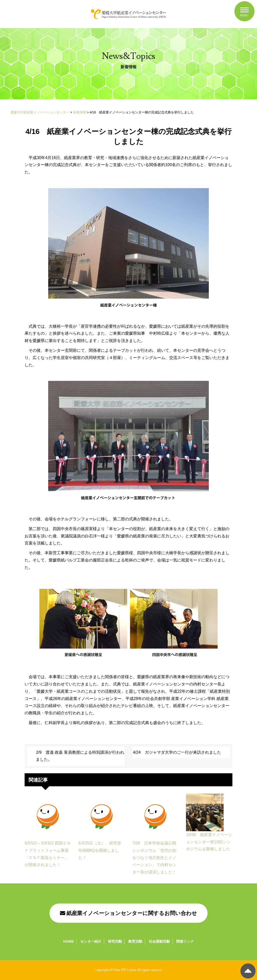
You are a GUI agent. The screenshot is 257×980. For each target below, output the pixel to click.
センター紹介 (91, 941)
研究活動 (115, 941)
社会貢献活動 (159, 941)
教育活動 (135, 941)
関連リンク (185, 941)
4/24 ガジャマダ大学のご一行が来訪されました (177, 752)
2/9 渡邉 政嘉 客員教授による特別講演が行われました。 (80, 756)
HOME (69, 941)
